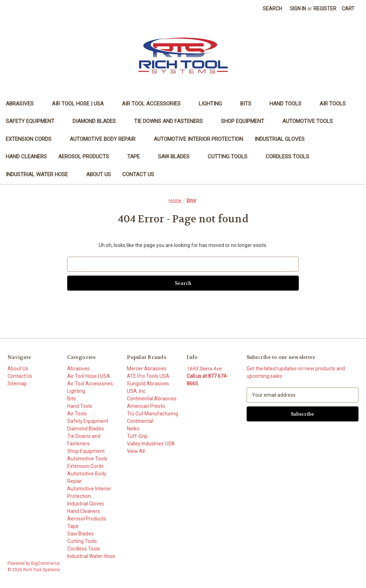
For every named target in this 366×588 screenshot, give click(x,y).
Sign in (298, 9)
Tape (137, 157)
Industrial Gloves (283, 139)
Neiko (133, 429)
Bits (249, 104)
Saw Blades (177, 157)
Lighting (214, 104)
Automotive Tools (311, 121)
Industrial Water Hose (40, 174)
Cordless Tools (287, 157)
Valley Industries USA (151, 444)
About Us (98, 174)
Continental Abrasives (152, 399)
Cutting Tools (231, 157)
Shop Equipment (246, 121)
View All (136, 451)
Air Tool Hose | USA (81, 104)
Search (272, 9)
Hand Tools (289, 104)
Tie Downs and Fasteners (172, 121)
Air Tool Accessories (155, 104)
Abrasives (23, 104)
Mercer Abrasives (147, 369)
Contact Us (138, 174)
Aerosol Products (87, 157)
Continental (140, 421)
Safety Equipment (33, 121)
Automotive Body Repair (106, 139)
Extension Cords (32, 139)
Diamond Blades (98, 121)
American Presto (146, 406)
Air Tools (336, 104)
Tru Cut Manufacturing (152, 414)
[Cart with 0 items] (348, 9)
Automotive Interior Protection (198, 139)
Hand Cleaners (26, 157)
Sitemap (17, 384)
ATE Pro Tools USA (148, 376)
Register (325, 9)
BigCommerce (45, 563)
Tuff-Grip (137, 436)
